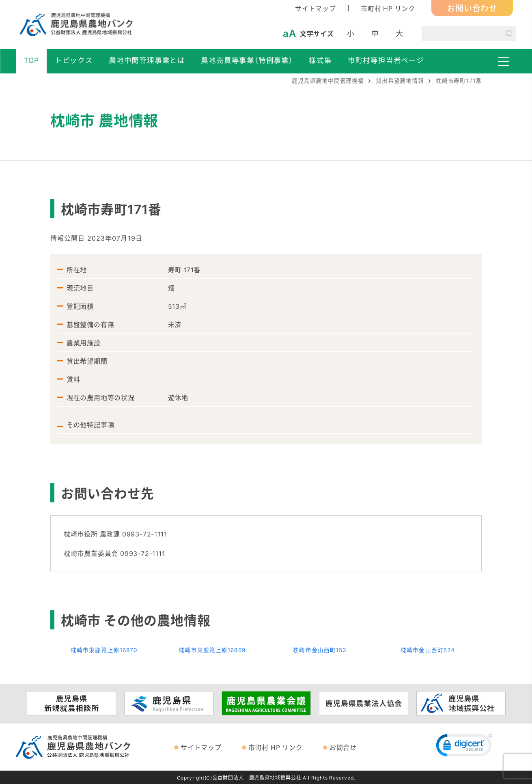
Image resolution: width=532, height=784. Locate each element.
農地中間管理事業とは (147, 60)
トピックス (74, 60)
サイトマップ (316, 8)
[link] (464, 747)
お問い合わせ (472, 8)
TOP (31, 60)
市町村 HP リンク (388, 8)
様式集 (320, 60)
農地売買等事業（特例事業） (247, 60)
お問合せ (343, 747)
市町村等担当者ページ (386, 60)
